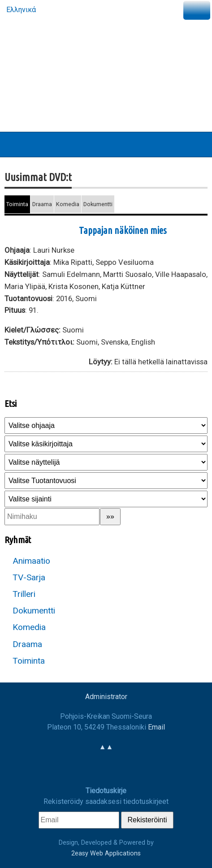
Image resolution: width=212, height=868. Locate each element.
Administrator (106, 697)
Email (156, 727)
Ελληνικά (20, 10)
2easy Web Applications (106, 853)
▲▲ (106, 747)
